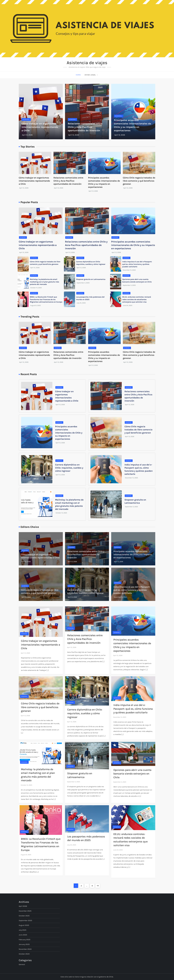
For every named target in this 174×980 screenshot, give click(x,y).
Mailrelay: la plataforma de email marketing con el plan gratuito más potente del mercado (44, 282)
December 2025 (25, 911)
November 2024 (25, 949)
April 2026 (23, 906)
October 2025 (24, 916)
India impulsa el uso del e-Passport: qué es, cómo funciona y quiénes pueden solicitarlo (137, 264)
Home (78, 75)
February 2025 (25, 940)
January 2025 (24, 944)
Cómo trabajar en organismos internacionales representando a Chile (40, 127)
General (26, 119)
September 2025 (25, 920)
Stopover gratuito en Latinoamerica (91, 279)
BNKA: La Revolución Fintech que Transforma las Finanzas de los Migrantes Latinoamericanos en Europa (46, 299)
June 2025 (23, 935)
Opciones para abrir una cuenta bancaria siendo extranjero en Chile (132, 774)
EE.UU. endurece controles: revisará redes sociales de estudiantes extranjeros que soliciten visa (137, 299)
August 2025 (24, 925)
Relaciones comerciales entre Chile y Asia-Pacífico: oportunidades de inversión (85, 127)
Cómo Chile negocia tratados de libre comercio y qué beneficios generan (139, 181)
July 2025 (23, 930)
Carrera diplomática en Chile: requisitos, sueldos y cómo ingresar (69, 468)
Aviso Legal (91, 75)
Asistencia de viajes (87, 63)
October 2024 (24, 954)
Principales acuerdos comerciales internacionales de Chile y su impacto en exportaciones (133, 245)
